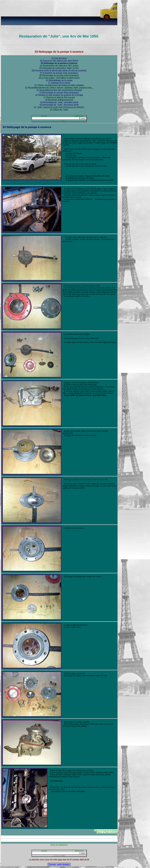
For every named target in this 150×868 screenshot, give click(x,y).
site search (56, 121)
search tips (44, 116)
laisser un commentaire (59, 845)
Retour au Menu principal (107, 833)
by (62, 121)
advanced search (79, 116)
